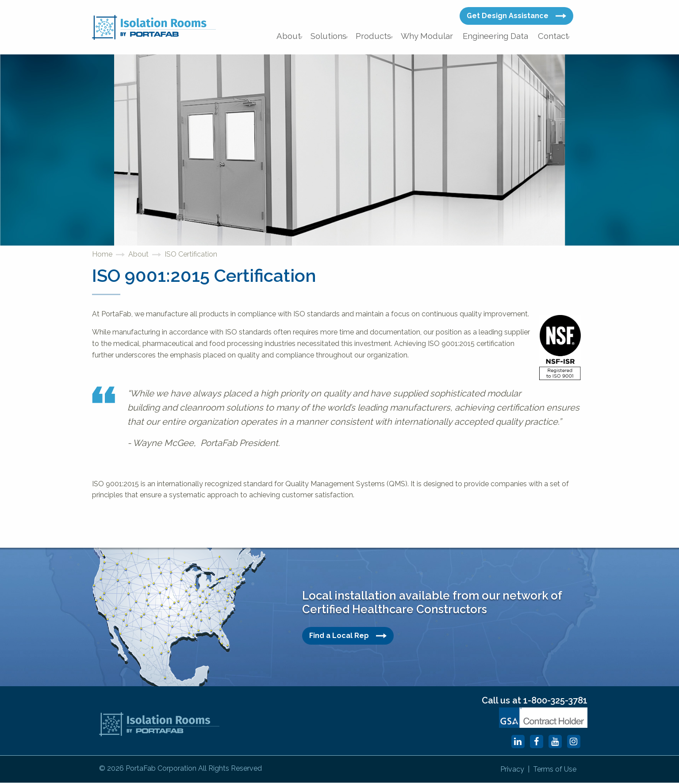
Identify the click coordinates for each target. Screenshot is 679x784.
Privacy (502, 771)
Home (102, 257)
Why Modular (433, 37)
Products (382, 37)
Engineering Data (498, 37)
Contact (553, 37)
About (299, 37)
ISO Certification (191, 257)
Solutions (338, 37)
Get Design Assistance (516, 16)
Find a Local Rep (348, 638)
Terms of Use (552, 771)
